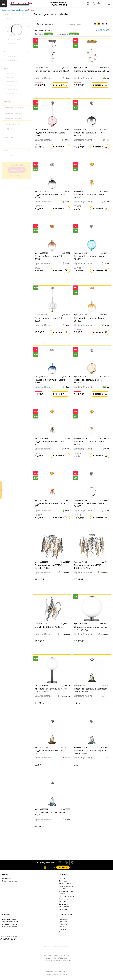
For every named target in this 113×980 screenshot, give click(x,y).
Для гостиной (64, 907)
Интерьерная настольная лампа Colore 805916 (51, 690)
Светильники (13, 43)
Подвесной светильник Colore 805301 (89, 134)
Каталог (14, 10)
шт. (47, 867)
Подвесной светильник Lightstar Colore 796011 (90, 690)
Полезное (62, 929)
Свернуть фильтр (45, 24)
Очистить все (102, 30)
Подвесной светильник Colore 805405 (50, 381)
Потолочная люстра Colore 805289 (52, 71)
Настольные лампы (15, 39)
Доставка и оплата (9, 919)
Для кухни (62, 901)
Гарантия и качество (10, 924)
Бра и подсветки (65, 883)
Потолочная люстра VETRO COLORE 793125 (88, 567)
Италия (11, 155)
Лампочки (63, 894)
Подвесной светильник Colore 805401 (50, 196)
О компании (65, 915)
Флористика (12, 93)
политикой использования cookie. (57, 963)
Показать (17, 170)
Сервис (6, 915)
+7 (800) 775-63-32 (59, 2)
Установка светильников (11, 922)
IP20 (10, 129)
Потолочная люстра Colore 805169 (92, 71)
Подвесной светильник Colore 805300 (89, 505)
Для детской (63, 904)
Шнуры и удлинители (67, 899)
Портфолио (63, 922)
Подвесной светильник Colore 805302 (50, 134)
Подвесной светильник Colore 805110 (89, 443)
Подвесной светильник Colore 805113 (89, 196)
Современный (13, 89)
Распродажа (7, 878)
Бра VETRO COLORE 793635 (48, 627)
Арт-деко (11, 78)
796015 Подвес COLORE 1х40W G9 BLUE (52, 814)
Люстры (11, 35)
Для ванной (63, 909)
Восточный (12, 82)
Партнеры (62, 932)
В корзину (60, 85)
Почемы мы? (64, 919)
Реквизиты (63, 924)
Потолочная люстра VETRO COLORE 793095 (48, 567)
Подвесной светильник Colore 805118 (50, 443)
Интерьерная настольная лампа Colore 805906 (91, 628)
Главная (6, 10)
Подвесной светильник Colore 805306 (50, 319)
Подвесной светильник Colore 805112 (50, 505)
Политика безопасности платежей (56, 947)
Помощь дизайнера (10, 927)
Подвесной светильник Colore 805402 (50, 258)
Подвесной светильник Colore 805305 (89, 258)
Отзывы (62, 927)
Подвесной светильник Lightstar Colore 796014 (90, 752)
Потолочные (12, 60)
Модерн (11, 86)
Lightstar (23, 10)
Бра (9, 31)
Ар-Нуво (11, 74)
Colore (48, 34)
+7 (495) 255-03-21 (59, 5)
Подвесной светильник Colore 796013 (50, 752)
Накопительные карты (11, 881)
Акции (6, 874)
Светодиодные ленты (67, 896)
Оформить (63, 867)
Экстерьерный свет (66, 891)
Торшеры (62, 889)
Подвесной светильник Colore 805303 (89, 381)
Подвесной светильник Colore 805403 (89, 319)
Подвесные (12, 56)
